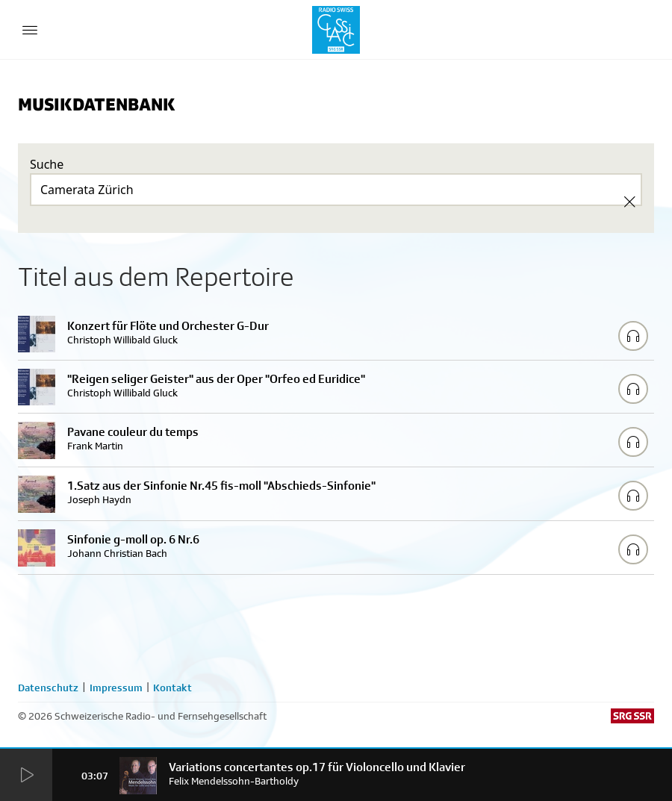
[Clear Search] (629, 202)
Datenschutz (48, 688)
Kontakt (172, 688)
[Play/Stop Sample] (633, 336)
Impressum (116, 688)
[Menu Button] (30, 30)
